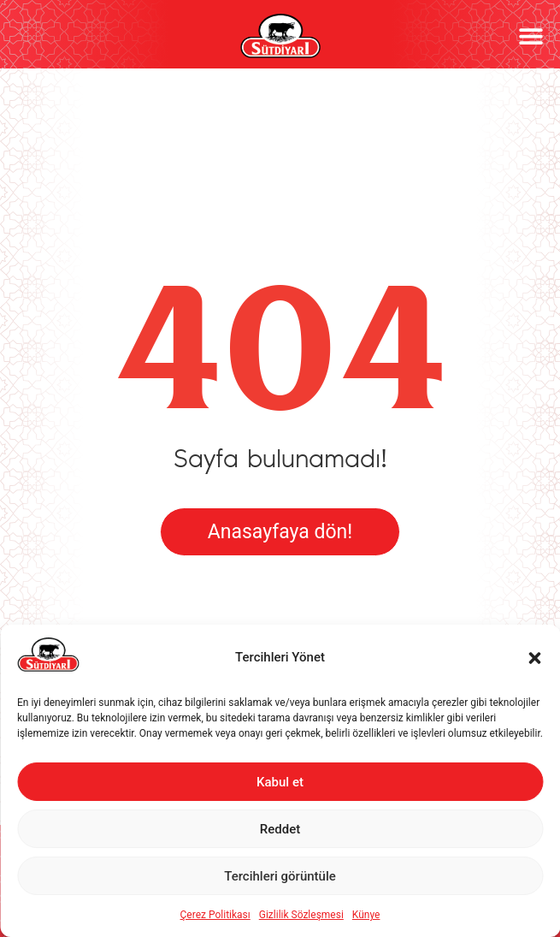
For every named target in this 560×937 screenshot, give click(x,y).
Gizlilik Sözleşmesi (301, 915)
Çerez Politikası (215, 915)
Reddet (280, 829)
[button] (534, 658)
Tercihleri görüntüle (280, 876)
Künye (366, 915)
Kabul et (280, 782)
